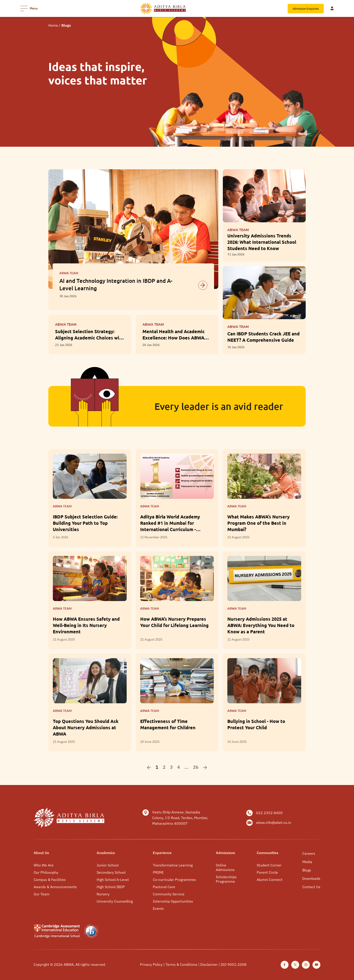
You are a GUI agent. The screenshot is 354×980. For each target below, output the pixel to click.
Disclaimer (209, 964)
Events (158, 908)
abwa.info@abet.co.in (274, 822)
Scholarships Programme (226, 879)
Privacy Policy (152, 964)
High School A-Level (113, 880)
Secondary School (111, 872)
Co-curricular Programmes (174, 880)
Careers (309, 853)
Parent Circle (267, 872)
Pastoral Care (164, 887)
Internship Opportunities (173, 901)
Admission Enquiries (306, 9)
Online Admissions (225, 867)
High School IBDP (111, 887)
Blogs (307, 870)
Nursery (103, 894)
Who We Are (44, 865)
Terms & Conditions (182, 964)
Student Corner (269, 865)
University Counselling (115, 901)
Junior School (108, 865)
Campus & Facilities (50, 880)
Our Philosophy (46, 872)
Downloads (311, 878)
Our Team (42, 894)
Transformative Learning (173, 865)
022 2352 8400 (269, 813)
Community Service (169, 894)
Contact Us (311, 887)
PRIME (158, 872)
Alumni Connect (270, 880)
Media (307, 862)
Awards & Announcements (55, 887)
